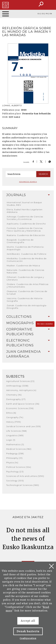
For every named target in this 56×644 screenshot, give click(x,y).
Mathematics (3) (15, 444)
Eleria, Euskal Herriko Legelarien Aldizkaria (25, 211)
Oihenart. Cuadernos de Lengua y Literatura (25, 278)
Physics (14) (12, 463)
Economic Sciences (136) (20, 408)
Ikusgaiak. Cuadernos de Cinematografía (20, 241)
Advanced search (28, 182)
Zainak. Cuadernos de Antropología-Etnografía (27, 307)
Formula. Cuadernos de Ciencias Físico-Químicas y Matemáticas (25, 229)
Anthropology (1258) (17, 386)
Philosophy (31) (14, 458)
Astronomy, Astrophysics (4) (21, 390)
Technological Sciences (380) (23, 485)
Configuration (28, 638)
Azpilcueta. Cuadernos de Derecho (26, 224)
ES (43, 14)
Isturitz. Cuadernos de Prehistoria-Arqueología (26, 248)
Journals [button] (28, 195)
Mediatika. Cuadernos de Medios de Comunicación (27, 260)
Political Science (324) (19, 467)
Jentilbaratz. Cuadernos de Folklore (27, 254)
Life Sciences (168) (17, 431)
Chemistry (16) (14, 395)
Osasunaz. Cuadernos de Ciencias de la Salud (27, 293)
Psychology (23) (15, 472)
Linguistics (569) (15, 435)
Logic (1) (11, 440)
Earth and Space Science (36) (23, 404)
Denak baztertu (28, 631)
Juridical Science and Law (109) (24, 426)
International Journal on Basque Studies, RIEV (24, 204)
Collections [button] (28, 317)
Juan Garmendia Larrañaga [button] (28, 354)
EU (39, 14)
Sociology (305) (15, 481)
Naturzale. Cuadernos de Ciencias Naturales (25, 271)
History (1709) (14, 422)
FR (47, 14)
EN (51, 14)
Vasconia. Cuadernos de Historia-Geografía (25, 300)
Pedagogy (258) (15, 453)
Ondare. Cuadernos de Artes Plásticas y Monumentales (28, 285)
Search (43, 174)
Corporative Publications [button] (28, 332)
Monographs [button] (28, 323)
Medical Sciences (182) (19, 449)
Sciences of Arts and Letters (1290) (25, 476)
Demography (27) (16, 399)
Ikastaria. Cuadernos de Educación (26, 235)
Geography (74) (15, 417)
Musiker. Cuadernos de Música (23, 266)
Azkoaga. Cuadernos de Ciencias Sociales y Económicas (25, 218)
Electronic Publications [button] (28, 343)
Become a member (45, 324)
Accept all (28, 621)
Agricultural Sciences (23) (20, 381)
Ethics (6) (11, 413)
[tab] (28, 195)
